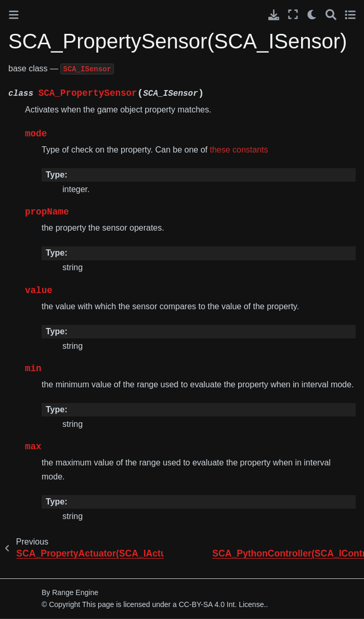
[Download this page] (274, 15)
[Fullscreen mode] (293, 14)
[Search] (331, 14)
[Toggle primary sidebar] (14, 15)
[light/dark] (312, 14)
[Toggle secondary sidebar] (350, 14)
